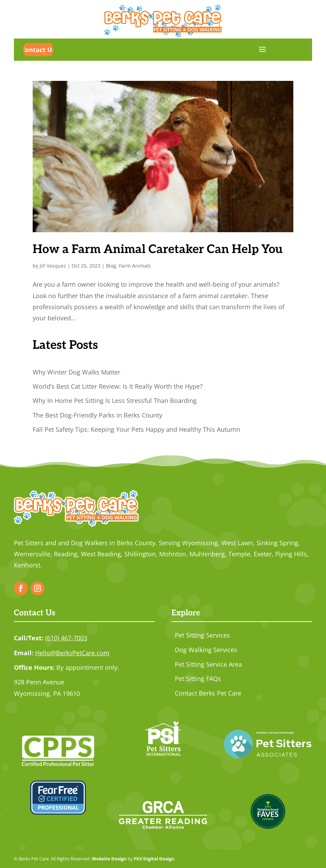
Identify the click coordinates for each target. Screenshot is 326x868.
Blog (111, 266)
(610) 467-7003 (66, 638)
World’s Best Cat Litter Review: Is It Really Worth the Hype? (118, 386)
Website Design (109, 859)
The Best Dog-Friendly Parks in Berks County (97, 415)
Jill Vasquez (53, 266)
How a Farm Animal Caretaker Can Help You (158, 249)
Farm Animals (135, 266)
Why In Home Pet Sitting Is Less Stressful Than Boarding (115, 401)
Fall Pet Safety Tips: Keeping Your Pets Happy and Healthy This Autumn (136, 429)
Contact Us (38, 50)
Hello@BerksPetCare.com (72, 653)
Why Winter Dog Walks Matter (76, 372)
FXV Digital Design (154, 859)
